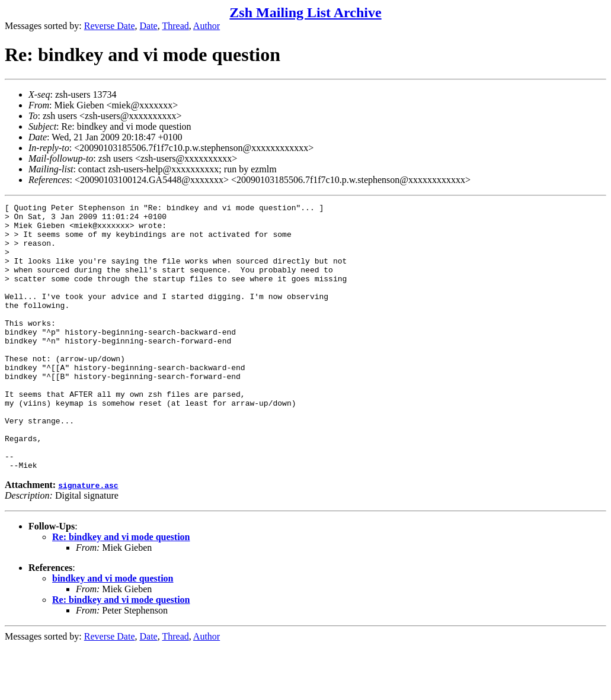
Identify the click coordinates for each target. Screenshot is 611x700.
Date (149, 26)
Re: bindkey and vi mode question (121, 590)
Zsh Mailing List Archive (305, 12)
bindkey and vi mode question (113, 632)
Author (207, 26)
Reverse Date (110, 26)
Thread (175, 26)
